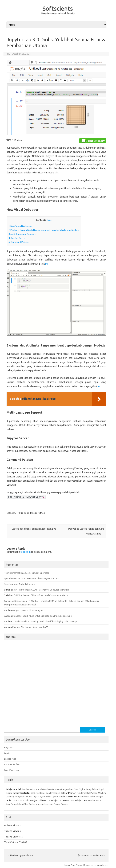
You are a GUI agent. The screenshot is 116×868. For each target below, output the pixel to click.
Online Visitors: (12, 825)
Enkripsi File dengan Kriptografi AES (30, 627)
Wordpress (103, 865)
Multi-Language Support (22, 234)
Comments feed (12, 764)
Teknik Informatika (13, 573)
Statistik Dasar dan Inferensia (46, 793)
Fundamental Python (87, 793)
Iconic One (70, 865)
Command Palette (19, 242)
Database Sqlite (87, 797)
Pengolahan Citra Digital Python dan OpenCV (37, 797)
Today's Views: (12, 831)
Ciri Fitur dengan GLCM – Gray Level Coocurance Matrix (41, 590)
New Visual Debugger (21, 226)
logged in (26, 552)
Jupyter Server (17, 238)
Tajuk (20, 513)
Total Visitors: (12, 842)
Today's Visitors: (13, 837)
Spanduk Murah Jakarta (16, 578)
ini (46, 264)
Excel (48, 800)
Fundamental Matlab (32, 789)
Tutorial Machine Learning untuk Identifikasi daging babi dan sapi (45, 621)
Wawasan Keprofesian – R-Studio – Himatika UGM (29, 601)
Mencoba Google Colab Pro (45, 578)
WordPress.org (12, 770)
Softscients (58, 8)
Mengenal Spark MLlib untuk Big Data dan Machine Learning (42, 616)
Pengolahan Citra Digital (73, 789)
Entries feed (10, 759)
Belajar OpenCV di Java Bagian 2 (29, 610)
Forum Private (61, 804)
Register (8, 747)
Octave (71, 800)
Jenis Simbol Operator (38, 573)
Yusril (7, 584)
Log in (7, 753)
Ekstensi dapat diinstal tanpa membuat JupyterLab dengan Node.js (44, 230)
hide (50, 220)
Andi (6, 610)
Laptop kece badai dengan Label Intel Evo (32, 529)
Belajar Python (38, 513)
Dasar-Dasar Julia (21, 800)
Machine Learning (52, 789)
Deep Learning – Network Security (58, 13)
